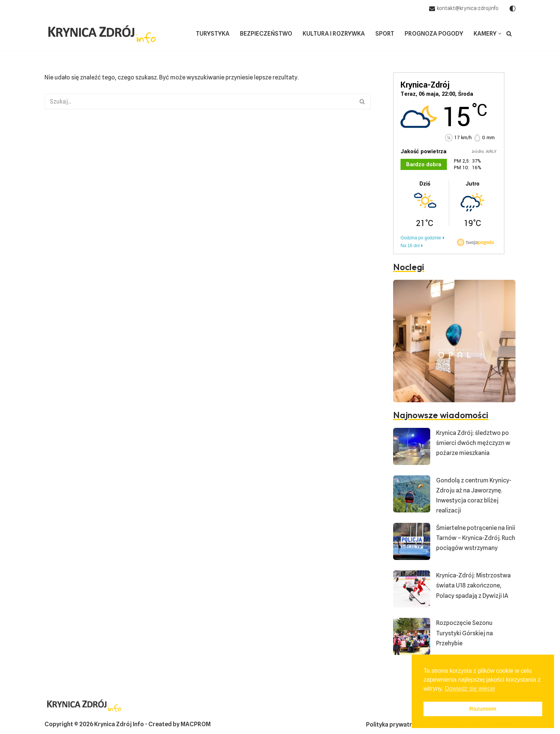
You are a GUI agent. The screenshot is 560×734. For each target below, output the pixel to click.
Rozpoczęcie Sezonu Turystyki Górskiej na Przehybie (465, 633)
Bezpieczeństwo (266, 34)
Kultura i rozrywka (334, 34)
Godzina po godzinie (421, 238)
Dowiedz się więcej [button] (470, 689)
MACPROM (196, 724)
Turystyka (213, 34)
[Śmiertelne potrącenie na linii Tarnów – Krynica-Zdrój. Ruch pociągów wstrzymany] (412, 543)
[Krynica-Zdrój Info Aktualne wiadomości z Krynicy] (102, 34)
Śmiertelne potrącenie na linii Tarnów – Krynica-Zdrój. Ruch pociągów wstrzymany (476, 538)
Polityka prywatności (395, 725)
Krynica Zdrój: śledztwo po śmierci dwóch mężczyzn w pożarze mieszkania (473, 443)
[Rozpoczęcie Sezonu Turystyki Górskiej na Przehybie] (412, 638)
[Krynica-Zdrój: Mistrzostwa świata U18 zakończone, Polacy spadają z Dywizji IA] (412, 590)
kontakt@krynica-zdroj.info (468, 8)
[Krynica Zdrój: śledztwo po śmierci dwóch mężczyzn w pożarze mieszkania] (412, 448)
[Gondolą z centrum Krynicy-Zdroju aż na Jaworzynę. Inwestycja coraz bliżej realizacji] (412, 495)
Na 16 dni (410, 246)
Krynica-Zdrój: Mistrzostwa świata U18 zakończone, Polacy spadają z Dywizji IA (473, 585)
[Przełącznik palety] (513, 9)
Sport (385, 34)
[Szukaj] (509, 34)
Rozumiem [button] (483, 709)
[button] (500, 34)
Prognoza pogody (434, 34)
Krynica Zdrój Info (119, 724)
